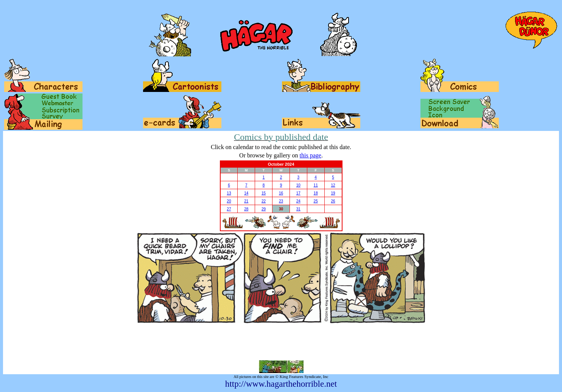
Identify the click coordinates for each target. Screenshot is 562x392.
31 (298, 209)
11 (316, 185)
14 (246, 193)
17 (298, 193)
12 (333, 185)
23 (281, 201)
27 (229, 209)
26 (333, 201)
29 (264, 209)
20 (229, 201)
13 (229, 193)
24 (298, 201)
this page (311, 155)
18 (316, 193)
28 (246, 209)
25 (316, 201)
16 (281, 193)
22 (264, 201)
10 (298, 185)
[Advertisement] (281, 342)
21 (246, 201)
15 (264, 193)
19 (333, 193)
